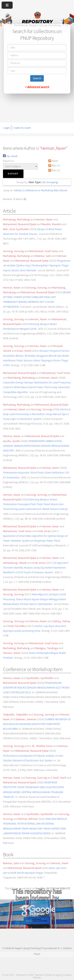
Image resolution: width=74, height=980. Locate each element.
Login (6, 128)
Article (17, 190)
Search (37, 78)
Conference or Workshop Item (41, 190)
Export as (8, 161)
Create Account (22, 128)
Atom (52, 161)
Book (64, 190)
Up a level (10, 156)
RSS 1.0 (53, 166)
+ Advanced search (37, 87)
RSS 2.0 (53, 170)
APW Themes (35, 975)
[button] (13, 174)
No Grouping (50, 182)
